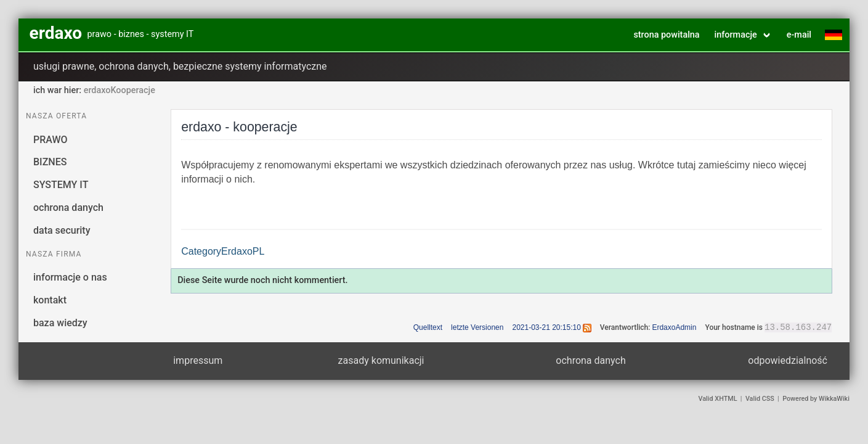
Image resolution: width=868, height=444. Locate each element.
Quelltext (428, 327)
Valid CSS (760, 399)
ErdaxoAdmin (674, 327)
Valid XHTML (718, 399)
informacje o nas (70, 277)
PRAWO (51, 140)
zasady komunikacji (381, 360)
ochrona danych (68, 208)
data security (62, 230)
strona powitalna (666, 35)
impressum (198, 360)
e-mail (799, 35)
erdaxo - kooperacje (239, 127)
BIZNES (50, 162)
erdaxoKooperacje (120, 90)
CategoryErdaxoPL (223, 251)
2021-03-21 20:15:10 (546, 327)
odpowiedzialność (788, 360)
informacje (736, 35)
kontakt (50, 300)
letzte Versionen (477, 327)
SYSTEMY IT (61, 185)
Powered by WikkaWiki (816, 399)
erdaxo (56, 33)
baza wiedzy (60, 323)
